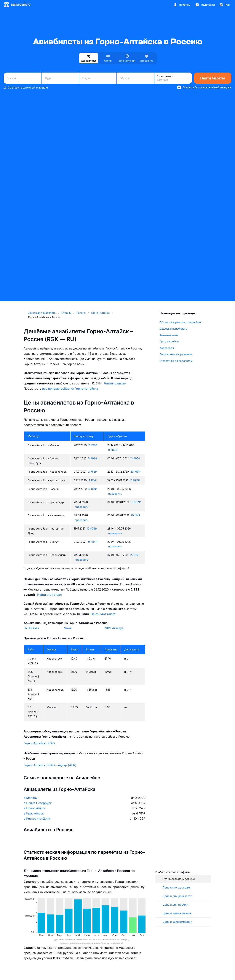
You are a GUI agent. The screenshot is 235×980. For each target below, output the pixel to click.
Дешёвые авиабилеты (173, 329)
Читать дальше (115, 383)
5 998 (93, 458)
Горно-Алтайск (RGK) (39, 743)
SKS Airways (114, 628)
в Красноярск (34, 813)
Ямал (68, 628)
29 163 (135, 472)
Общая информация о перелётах (180, 322)
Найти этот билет (50, 595)
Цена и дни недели (175, 905)
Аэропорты (167, 348)
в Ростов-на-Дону (37, 819)
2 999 (93, 445)
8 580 (113, 450)
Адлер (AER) (67, 765)
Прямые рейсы (169, 341)
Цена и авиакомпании (177, 922)
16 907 (136, 502)
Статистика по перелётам (176, 361)
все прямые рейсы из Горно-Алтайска (70, 389)
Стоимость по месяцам (179, 879)
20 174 (136, 515)
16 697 (135, 480)
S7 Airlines (31, 628)
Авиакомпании (169, 335)
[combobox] (22, 78)
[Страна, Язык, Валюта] (224, 5)
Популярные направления (176, 354)
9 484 (93, 542)
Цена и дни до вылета (177, 896)
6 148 (93, 489)
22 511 (135, 555)
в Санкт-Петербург (38, 803)
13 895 (135, 458)
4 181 (92, 480)
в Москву (31, 798)
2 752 (93, 472)
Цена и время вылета (177, 913)
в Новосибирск (35, 808)
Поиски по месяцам (176, 887)
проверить (115, 494)
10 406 (92, 529)
